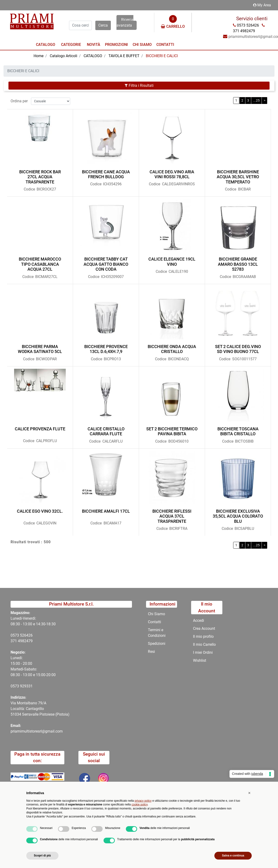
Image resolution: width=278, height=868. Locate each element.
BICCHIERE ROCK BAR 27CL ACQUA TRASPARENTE (40, 177)
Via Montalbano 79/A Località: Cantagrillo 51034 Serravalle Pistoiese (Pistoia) (40, 709)
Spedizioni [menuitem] (157, 644)
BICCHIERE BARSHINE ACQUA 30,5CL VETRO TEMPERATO (238, 177)
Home (39, 56)
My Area (262, 5)
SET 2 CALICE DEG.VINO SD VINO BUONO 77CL (238, 349)
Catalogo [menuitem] (46, 45)
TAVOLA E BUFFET (124, 56)
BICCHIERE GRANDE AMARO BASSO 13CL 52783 (238, 264)
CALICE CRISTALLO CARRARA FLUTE (106, 431)
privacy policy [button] (143, 801)
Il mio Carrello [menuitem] (204, 644)
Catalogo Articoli (64, 56)
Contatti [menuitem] (165, 45)
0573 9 (16, 686)
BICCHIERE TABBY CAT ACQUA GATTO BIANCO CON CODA (106, 264)
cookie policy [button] (139, 805)
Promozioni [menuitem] (116, 45)
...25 (256, 100)
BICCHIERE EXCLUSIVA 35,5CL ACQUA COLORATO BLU (238, 516)
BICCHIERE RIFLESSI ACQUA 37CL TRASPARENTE (172, 516)
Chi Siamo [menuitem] (142, 45)
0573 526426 (22, 635)
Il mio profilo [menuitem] (203, 636)
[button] (103, 25)
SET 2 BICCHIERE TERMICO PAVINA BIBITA (172, 431)
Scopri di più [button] (42, 856)
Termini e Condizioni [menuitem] (157, 633)
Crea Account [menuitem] (204, 628)
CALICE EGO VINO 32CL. (40, 511)
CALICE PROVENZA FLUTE (40, 429)
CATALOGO (93, 56)
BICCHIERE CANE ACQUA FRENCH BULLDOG (106, 174)
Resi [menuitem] (151, 652)
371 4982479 (22, 641)
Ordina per (19, 101)
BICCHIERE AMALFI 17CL (106, 511)
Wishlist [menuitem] (200, 660)
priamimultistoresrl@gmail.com (37, 731)
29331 (27, 686)
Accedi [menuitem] (199, 620)
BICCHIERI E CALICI (162, 56)
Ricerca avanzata (125, 22)
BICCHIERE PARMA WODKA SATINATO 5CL (40, 349)
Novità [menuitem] (94, 45)
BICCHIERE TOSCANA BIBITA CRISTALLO (238, 431)
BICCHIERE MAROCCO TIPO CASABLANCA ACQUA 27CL (40, 264)
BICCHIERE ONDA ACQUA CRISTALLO (172, 349)
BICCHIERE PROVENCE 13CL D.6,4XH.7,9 (106, 349)
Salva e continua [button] (233, 856)
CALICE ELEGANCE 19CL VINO (172, 262)
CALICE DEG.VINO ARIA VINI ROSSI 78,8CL (172, 174)
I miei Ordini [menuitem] (203, 652)
